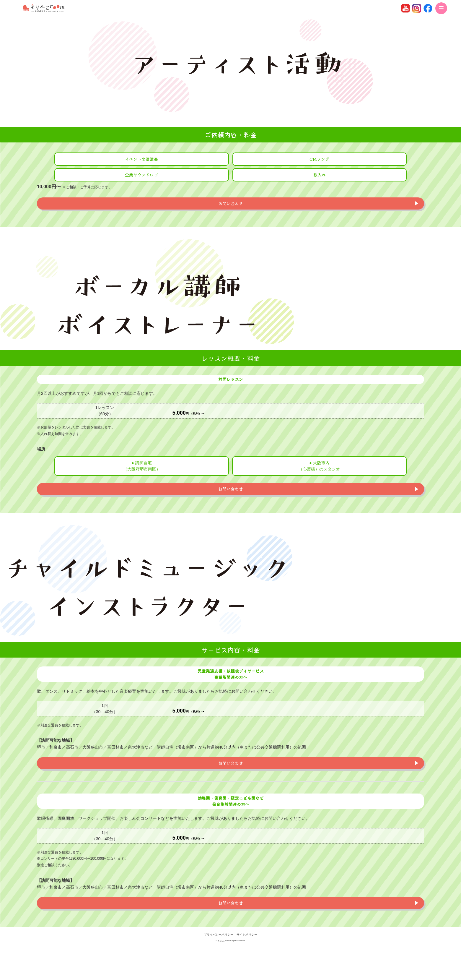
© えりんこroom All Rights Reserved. (230, 941)
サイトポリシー (247, 935)
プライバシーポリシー (219, 935)
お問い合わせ (231, 203)
